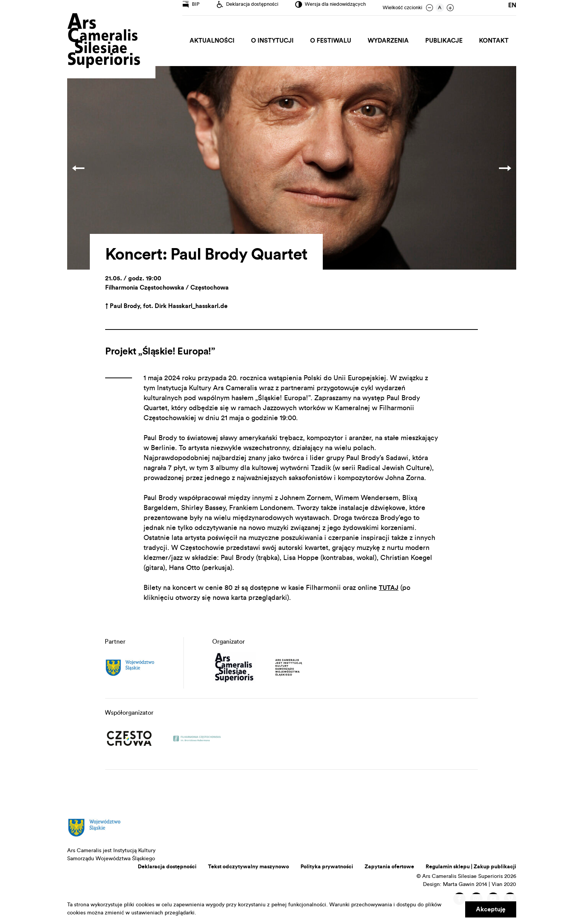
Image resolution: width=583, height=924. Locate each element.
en (512, 8)
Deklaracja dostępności (167, 867)
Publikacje (446, 41)
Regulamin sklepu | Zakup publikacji (471, 867)
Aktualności (220, 41)
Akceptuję (491, 909)
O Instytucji (279, 41)
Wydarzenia (392, 41)
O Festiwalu (336, 41)
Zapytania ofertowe (389, 867)
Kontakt (495, 41)
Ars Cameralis (104, 41)
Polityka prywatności (327, 867)
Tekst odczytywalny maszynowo (249, 867)
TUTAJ (390, 588)
